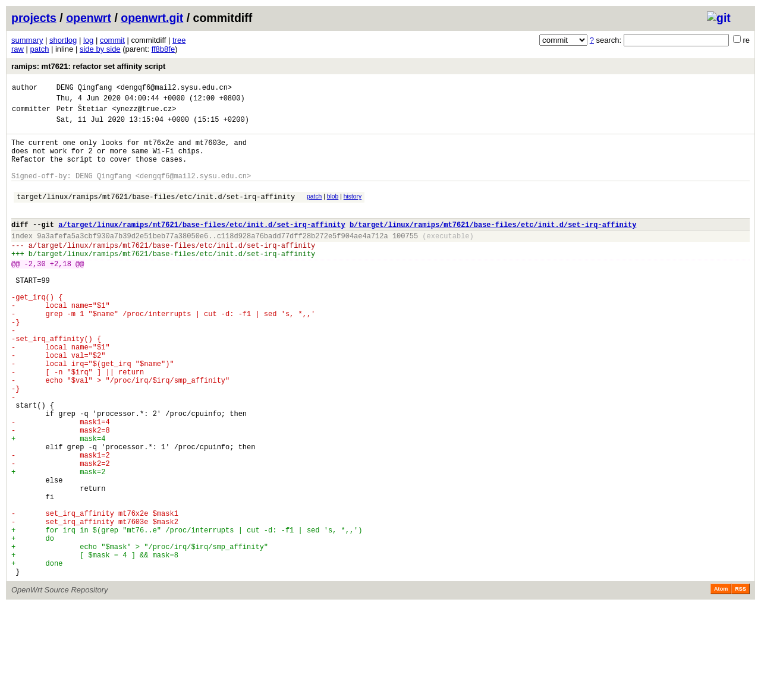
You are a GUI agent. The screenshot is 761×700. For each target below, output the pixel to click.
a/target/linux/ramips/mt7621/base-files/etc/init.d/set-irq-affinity (202, 246)
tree (179, 40)
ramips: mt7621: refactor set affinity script (88, 66)
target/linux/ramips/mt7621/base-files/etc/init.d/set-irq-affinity (156, 214)
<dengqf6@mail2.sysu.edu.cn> (174, 89)
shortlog (63, 40)
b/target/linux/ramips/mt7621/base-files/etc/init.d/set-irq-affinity (493, 246)
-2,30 (35, 292)
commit (112, 40)
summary (27, 40)
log (88, 40)
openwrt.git (152, 18)
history (353, 212)
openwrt (89, 18)
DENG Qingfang (84, 89)
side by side (100, 49)
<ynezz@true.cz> (144, 114)
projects (34, 18)
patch (40, 49)
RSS (740, 683)
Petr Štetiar (82, 114)
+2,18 (61, 292)
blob (333, 212)
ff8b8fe (163, 49)
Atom (721, 683)
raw (18, 49)
